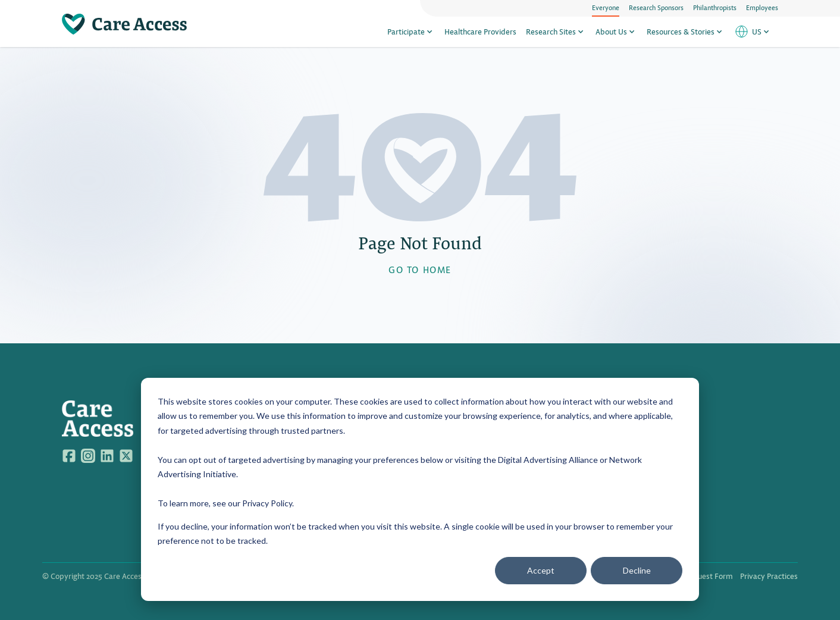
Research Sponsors (656, 7)
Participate (411, 31)
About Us (616, 31)
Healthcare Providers (480, 31)
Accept (541, 570)
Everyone (606, 7)
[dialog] (420, 489)
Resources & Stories (686, 31)
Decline (637, 570)
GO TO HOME (420, 269)
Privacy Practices (769, 576)
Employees (762, 7)
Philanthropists (715, 7)
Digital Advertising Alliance (548, 460)
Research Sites (556, 31)
